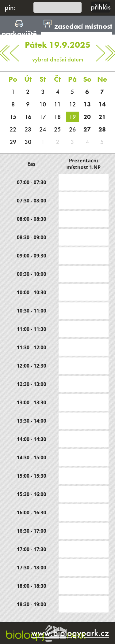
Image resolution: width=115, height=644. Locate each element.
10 (43, 104)
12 (72, 104)
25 (57, 129)
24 (43, 129)
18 (57, 117)
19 (72, 117)
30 (28, 142)
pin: (10, 7)
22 (13, 129)
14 (102, 104)
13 (87, 104)
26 (72, 129)
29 (13, 142)
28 (102, 129)
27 (87, 129)
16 (28, 117)
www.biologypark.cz (70, 633)
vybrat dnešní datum (58, 49)
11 (57, 104)
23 (28, 129)
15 (13, 117)
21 (102, 117)
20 (87, 117)
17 (43, 117)
